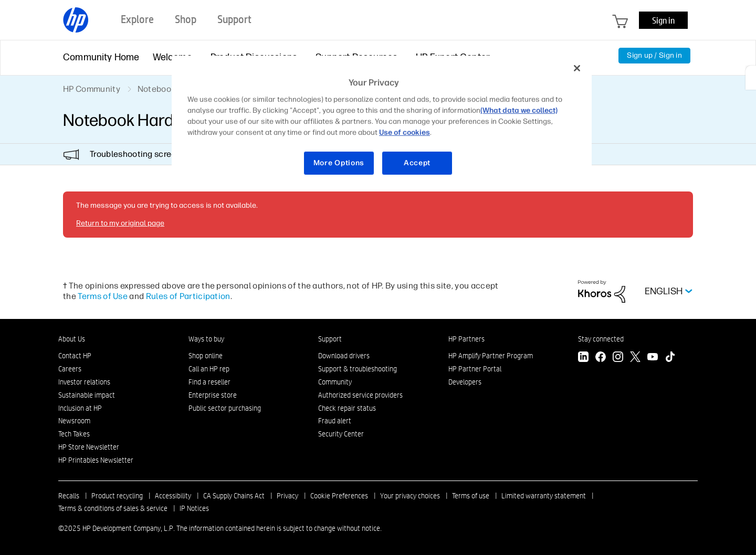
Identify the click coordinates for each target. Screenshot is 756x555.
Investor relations (84, 382)
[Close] (577, 68)
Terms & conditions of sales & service (113, 508)
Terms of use (471, 496)
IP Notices (194, 508)
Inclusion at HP (80, 408)
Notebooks (159, 89)
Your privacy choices (410, 496)
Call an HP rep (209, 369)
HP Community (92, 89)
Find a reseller (209, 382)
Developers (465, 382)
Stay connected (601, 339)
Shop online (206, 356)
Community (335, 382)
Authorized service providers (360, 395)
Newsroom (74, 421)
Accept (417, 163)
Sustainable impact (87, 395)
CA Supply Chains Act (234, 496)
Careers (70, 369)
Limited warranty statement (544, 496)
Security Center (341, 434)
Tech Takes (74, 434)
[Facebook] (601, 358)
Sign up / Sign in (654, 55)
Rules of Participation (188, 296)
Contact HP (75, 356)
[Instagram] (618, 358)
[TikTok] (670, 358)
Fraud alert (335, 421)
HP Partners (466, 339)
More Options (339, 163)
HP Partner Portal (475, 369)
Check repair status (347, 408)
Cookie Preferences (339, 496)
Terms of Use (103, 296)
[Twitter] (635, 358)
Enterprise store (213, 395)
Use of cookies (405, 132)
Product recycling (117, 496)
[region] (382, 122)
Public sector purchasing (225, 408)
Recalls (69, 496)
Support (330, 339)
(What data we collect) (519, 110)
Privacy (287, 496)
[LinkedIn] (583, 358)
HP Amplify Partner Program (491, 356)
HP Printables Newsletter (96, 460)
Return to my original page (120, 223)
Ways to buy (206, 339)
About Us (72, 339)
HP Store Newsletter (89, 447)
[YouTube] (653, 358)
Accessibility (173, 496)
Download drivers (344, 356)
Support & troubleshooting (358, 369)
